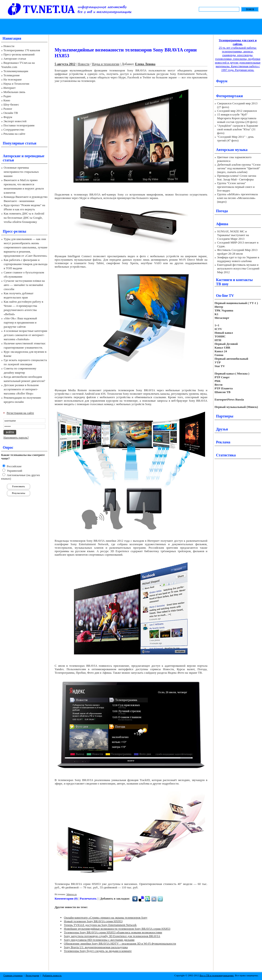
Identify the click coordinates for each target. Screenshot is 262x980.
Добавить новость (52, 975)
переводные (34, 156)
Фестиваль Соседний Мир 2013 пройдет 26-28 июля (237, 252)
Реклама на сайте (14, 134)
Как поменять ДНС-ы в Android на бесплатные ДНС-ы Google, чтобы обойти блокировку (24, 218)
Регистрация (32, 975)
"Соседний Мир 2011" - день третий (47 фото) (235, 139)
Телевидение (12, 75)
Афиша (222, 224)
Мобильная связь (14, 92)
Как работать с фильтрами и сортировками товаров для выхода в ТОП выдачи (26, 264)
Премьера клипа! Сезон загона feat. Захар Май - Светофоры (237, 178)
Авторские (12, 156)
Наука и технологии (106, 64)
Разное (8, 109)
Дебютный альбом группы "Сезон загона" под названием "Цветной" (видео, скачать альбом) (239, 168)
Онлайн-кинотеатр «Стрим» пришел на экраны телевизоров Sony (106, 918)
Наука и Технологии (16, 84)
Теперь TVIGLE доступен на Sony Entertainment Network (100, 925)
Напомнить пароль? (16, 437)
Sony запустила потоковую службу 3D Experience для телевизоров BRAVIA (112, 936)
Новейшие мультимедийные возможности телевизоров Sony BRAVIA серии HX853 (117, 929)
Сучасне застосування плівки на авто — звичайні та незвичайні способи (24, 285)
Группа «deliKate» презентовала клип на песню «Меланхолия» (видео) (237, 198)
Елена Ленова (145, 64)
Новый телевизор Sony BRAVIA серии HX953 (93, 921)
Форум (8, 117)
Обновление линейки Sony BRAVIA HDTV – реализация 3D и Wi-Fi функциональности (120, 943)
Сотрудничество (14, 130)
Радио (7, 96)
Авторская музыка (232, 150)
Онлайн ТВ (11, 113)
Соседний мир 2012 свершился (237, 111)
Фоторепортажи (229, 96)
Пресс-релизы (14, 231)
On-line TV (225, 296)
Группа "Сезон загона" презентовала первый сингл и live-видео (236, 187)
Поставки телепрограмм (19, 125)
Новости (9, 46)
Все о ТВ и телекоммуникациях (217, 975)
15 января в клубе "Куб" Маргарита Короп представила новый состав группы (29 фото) (237, 118)
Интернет (10, 88)
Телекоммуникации (16, 71)
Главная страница (13, 975)
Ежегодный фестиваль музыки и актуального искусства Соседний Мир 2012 (238, 268)
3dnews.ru (71, 894)
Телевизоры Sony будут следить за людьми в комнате (98, 951)
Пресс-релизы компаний (19, 54)
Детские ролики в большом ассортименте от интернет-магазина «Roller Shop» (21, 389)
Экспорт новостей (15, 121)
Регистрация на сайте (20, 413)
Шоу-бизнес (11, 104)
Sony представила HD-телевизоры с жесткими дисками (99, 940)
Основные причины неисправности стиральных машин (21, 172)
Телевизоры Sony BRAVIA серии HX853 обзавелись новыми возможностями (113, 932)
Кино (7, 100)
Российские (14, 466)
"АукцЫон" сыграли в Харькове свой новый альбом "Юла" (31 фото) (238, 129)
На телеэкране (13, 79)
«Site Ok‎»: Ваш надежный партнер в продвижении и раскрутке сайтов (20, 322)
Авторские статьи (15, 59)
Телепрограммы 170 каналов (22, 50)
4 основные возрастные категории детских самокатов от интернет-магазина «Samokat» (25, 335)
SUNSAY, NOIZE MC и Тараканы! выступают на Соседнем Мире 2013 (233, 235)
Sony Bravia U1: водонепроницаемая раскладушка (96, 947)
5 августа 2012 (65, 64)
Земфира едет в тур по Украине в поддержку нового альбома (238, 259)
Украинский (14, 471)
